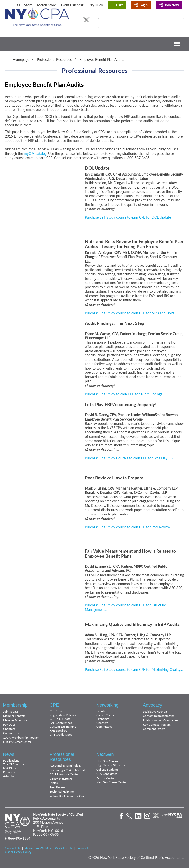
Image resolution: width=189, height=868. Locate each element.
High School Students (111, 765)
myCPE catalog (35, 153)
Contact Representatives (159, 716)
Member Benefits (14, 716)
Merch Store (47, 5)
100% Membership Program (21, 737)
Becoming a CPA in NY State (68, 770)
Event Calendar (72, 5)
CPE (54, 705)
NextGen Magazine (109, 761)
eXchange (86, 20)
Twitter (52, 20)
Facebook (44, 20)
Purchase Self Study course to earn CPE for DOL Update (128, 217)
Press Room (11, 772)
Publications (11, 760)
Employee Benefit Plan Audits (102, 60)
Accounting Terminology (66, 766)
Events (101, 711)
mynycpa (172, 816)
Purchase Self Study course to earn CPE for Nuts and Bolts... (131, 313)
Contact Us (13, 848)
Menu (94, 44)
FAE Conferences (61, 723)
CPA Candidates (107, 774)
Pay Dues (95, 5)
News (9, 754)
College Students (107, 770)
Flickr (80, 20)
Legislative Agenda (155, 712)
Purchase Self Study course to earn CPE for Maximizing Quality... (134, 669)
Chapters (9, 729)
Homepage (21, 60)
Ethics (54, 783)
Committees (11, 733)
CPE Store (25, 5)
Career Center (105, 715)
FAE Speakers (58, 731)
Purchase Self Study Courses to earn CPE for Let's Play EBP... (131, 458)
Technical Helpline (62, 791)
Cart (119, 5)
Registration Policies (63, 715)
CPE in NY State (60, 719)
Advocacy (153, 705)
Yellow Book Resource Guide (68, 796)
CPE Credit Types (61, 735)
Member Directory (15, 720)
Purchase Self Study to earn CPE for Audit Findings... (125, 394)
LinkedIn (62, 20)
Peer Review (58, 787)
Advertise (9, 776)
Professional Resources (54, 60)
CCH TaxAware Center (64, 774)
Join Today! (11, 712)
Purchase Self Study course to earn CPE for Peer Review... (129, 527)
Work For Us (64, 848)
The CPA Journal (14, 764)
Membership (15, 705)
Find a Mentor (106, 778)
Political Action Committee (160, 720)
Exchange (103, 719)
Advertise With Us (38, 848)
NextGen (105, 754)
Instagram (71, 20)
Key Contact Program (157, 724)
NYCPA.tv (9, 768)
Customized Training (63, 727)
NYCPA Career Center (17, 742)
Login (143, 5)
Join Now (172, 5)
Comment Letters (154, 729)
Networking (108, 705)
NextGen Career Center (111, 782)
